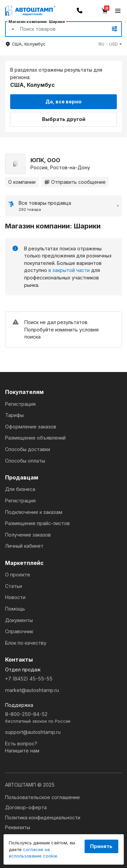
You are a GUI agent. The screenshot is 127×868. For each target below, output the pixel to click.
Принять (101, 846)
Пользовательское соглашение (43, 797)
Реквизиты (18, 827)
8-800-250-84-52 (63, 718)
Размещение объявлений (35, 438)
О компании (22, 182)
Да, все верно (63, 102)
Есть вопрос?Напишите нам (22, 747)
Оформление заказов (31, 427)
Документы (19, 620)
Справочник (19, 631)
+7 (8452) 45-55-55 (29, 679)
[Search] (56, 29)
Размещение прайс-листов (37, 523)
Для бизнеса (20, 489)
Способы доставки (28, 449)
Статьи (14, 586)
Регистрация (20, 404)
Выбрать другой (64, 119)
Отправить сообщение (75, 182)
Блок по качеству (26, 643)
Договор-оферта (26, 807)
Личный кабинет (24, 546)
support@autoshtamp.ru (33, 732)
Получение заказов (28, 535)
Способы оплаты (25, 461)
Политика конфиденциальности (43, 817)
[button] (110, 44)
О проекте (18, 575)
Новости (15, 597)
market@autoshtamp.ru (32, 690)
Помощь (15, 609)
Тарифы (14, 415)
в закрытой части (69, 270)
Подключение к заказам (34, 512)
